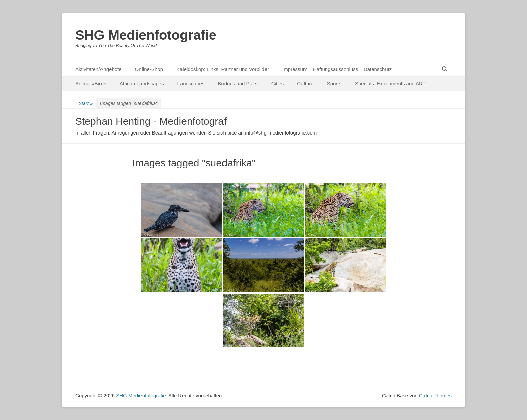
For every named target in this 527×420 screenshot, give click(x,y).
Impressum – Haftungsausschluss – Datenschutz (337, 69)
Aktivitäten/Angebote (98, 69)
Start (86, 103)
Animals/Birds (91, 84)
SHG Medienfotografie (146, 35)
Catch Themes (435, 396)
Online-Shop (149, 69)
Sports (334, 84)
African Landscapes (142, 84)
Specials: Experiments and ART (390, 84)
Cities (278, 84)
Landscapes (191, 84)
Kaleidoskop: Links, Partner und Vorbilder (223, 69)
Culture (305, 84)
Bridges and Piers (238, 84)
